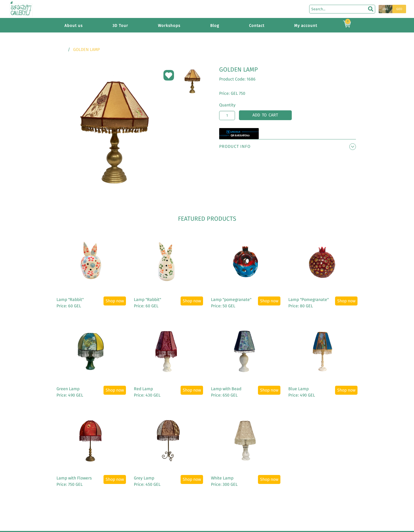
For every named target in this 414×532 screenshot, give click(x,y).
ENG (385, 9)
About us (74, 26)
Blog (215, 26)
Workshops (169, 26)
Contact (257, 26)
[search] (371, 9)
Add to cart (265, 115)
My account (306, 26)
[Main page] (21, 9)
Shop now (115, 301)
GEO (399, 9)
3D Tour (120, 26)
